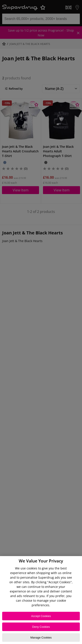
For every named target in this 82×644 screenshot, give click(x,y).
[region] (41, 600)
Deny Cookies (41, 627)
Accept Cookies (41, 616)
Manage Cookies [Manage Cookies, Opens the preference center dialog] (41, 638)
